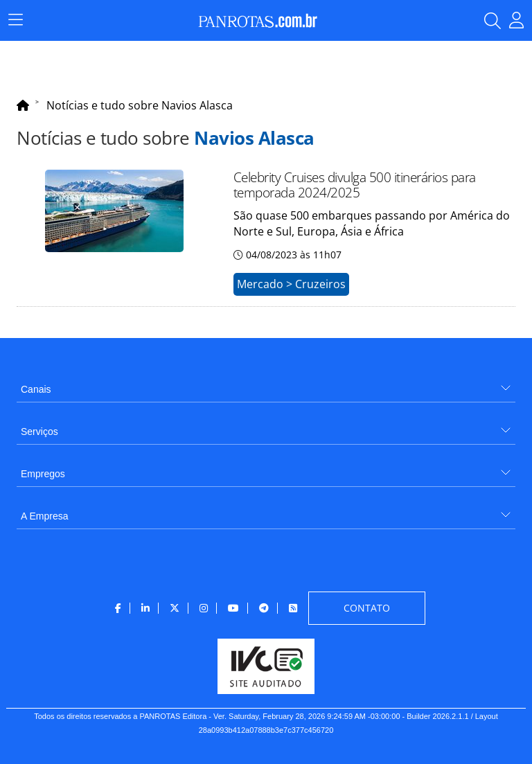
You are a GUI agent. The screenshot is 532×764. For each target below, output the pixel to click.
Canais (36, 389)
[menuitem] (266, 384)
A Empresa (44, 516)
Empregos (43, 474)
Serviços (39, 432)
